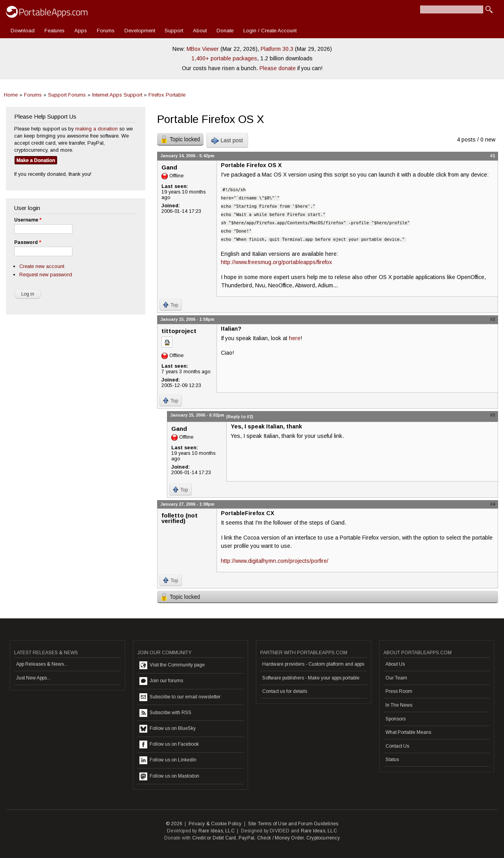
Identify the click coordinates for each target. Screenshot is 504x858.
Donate (225, 31)
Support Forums (67, 95)
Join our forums (161, 681)
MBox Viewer (203, 49)
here (295, 338)
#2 (493, 319)
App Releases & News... (42, 664)
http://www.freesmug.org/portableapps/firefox (276, 262)
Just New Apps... (33, 678)
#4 (493, 504)
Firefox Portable (167, 95)
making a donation (96, 129)
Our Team (396, 678)
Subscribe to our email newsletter (180, 697)
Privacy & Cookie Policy (215, 824)
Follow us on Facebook (169, 744)
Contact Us (397, 746)
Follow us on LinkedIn (168, 760)
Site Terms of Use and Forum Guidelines (293, 824)
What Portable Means (408, 732)
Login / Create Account (270, 31)
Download (23, 31)
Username (28, 220)
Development (140, 31)
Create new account (42, 266)
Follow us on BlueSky (168, 729)
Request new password (46, 275)
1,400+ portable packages (224, 58)
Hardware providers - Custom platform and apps (313, 664)
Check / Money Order (281, 838)
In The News (399, 705)
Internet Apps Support (117, 95)
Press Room (399, 691)
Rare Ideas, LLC (217, 831)
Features (55, 31)
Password (28, 242)
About (200, 31)
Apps (81, 31)
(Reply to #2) (240, 417)
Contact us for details (285, 691)
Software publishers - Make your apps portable (311, 678)
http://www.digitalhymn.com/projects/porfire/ (275, 561)
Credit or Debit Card (214, 838)
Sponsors (396, 719)
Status (392, 759)
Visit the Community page (172, 665)
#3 (493, 415)
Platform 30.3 (277, 49)
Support (174, 31)
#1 (493, 156)
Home (11, 95)
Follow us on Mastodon (169, 776)
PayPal (246, 838)
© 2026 (174, 824)
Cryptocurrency (323, 838)
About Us (395, 664)
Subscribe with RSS (165, 713)
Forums (106, 31)
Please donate (278, 68)
